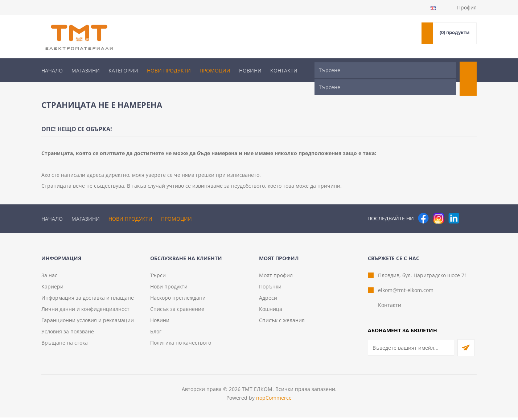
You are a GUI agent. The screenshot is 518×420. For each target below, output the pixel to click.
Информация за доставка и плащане (88, 300)
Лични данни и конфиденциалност (85, 311)
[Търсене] (385, 70)
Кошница (271, 311)
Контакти (284, 70)
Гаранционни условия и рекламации (88, 323)
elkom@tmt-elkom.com (406, 293)
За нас (49, 278)
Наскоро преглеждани (178, 300)
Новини (250, 70)
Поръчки (270, 289)
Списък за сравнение (177, 311)
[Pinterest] (469, 204)
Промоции (215, 70)
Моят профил (276, 278)
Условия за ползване (68, 334)
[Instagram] (439, 204)
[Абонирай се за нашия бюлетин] (411, 350)
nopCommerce (274, 400)
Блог (156, 334)
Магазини (86, 70)
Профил (467, 7)
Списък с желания (282, 323)
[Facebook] (423, 204)
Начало (52, 70)
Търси (158, 278)
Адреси (268, 300)
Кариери (52, 289)
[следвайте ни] (454, 204)
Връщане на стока (65, 345)
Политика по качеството (181, 345)
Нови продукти (169, 70)
